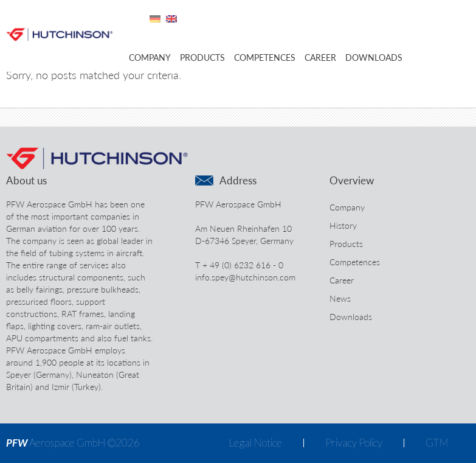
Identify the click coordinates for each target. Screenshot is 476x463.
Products (202, 57)
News (340, 298)
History (343, 225)
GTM (437, 443)
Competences (265, 57)
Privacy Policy (354, 443)
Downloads (374, 57)
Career (320, 57)
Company (150, 57)
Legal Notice (255, 443)
